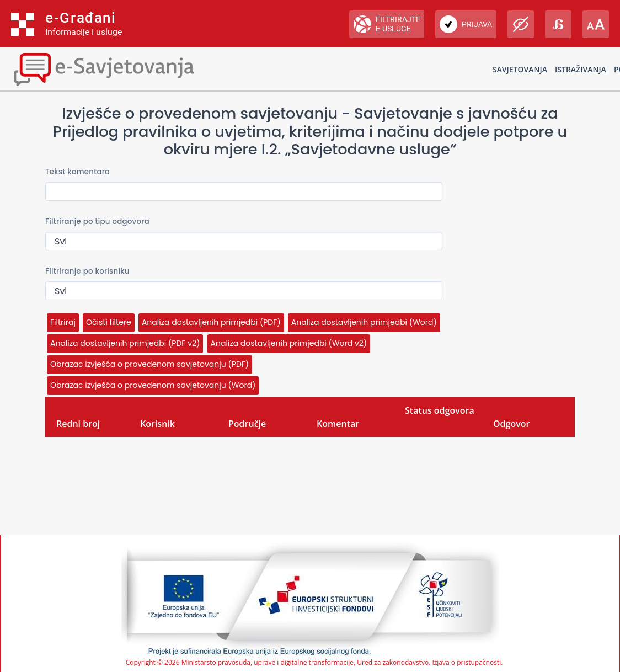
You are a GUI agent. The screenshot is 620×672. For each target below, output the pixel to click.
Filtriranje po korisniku (87, 271)
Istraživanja (581, 69)
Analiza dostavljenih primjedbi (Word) (364, 322)
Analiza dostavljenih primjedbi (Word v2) (289, 343)
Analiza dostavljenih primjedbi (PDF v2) (125, 343)
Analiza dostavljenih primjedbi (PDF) (211, 322)
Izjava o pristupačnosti (466, 662)
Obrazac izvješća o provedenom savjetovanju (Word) (153, 385)
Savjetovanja (520, 69)
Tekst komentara (77, 172)
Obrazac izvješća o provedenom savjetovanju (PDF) (149, 364)
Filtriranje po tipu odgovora (97, 222)
